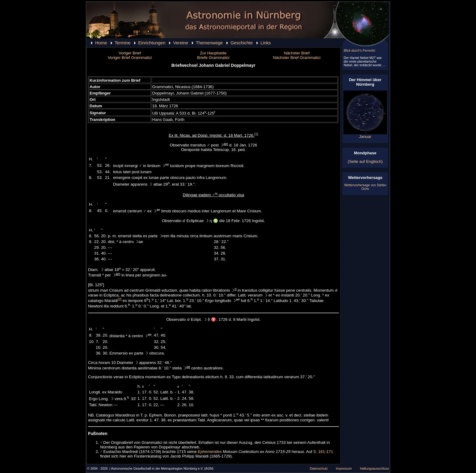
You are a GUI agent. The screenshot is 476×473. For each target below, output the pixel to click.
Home (101, 43)
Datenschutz (319, 468)
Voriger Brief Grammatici (130, 58)
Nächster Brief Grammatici (297, 58)
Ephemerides (210, 452)
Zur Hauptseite (213, 53)
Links (266, 43)
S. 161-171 (323, 452)
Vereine (181, 43)
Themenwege (209, 43)
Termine (123, 43)
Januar (365, 135)
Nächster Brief (297, 53)
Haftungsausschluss (374, 468)
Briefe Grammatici (213, 58)
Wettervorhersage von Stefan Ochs (365, 187)
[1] (256, 134)
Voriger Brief (130, 53)
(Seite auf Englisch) (365, 161)
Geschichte (241, 43)
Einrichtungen (152, 43)
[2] (120, 299)
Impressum (344, 468)
